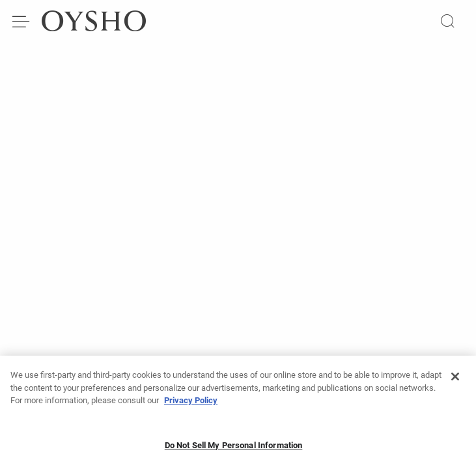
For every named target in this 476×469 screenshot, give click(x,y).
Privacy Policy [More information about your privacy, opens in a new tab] (191, 404)
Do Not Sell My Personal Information (234, 449)
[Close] (455, 380)
